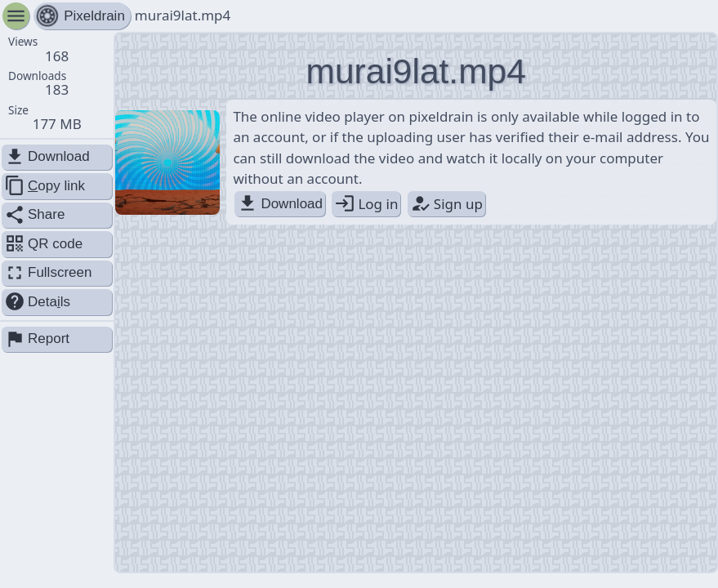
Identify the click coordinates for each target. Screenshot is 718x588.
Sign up (446, 204)
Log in (366, 204)
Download (280, 204)
